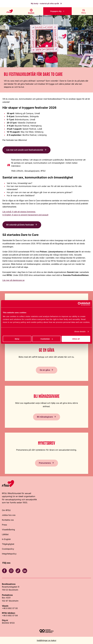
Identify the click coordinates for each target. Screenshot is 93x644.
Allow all (76, 339)
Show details (80, 331)
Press (4, 525)
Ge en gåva (45, 370)
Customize (47, 339)
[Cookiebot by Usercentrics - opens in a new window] (80, 304)
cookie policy (37, 322)
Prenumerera (45, 463)
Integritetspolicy (9, 554)
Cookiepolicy (8, 549)
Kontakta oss (8, 520)
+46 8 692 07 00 (10, 608)
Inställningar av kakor (47, 640)
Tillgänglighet (8, 544)
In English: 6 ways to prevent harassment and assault (25, 215)
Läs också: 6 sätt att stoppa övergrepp (19, 212)
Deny (17, 339)
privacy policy (20, 322)
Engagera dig (56, 11)
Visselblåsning (8, 530)
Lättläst (5, 534)
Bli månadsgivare (45, 417)
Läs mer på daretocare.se (13, 280)
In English (6, 539)
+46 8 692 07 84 (10, 616)
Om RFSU (6, 510)
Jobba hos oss (9, 515)
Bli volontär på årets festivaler (20, 225)
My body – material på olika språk (45, 3)
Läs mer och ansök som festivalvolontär (25, 150)
